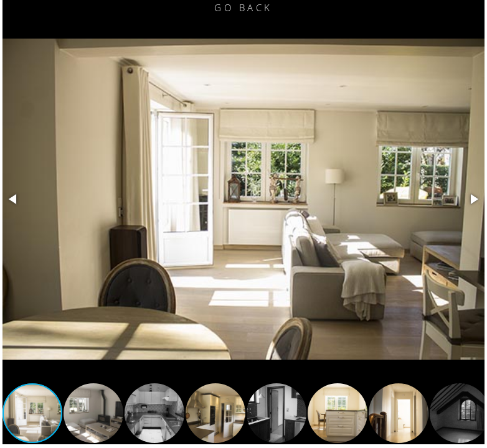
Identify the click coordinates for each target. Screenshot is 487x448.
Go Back (243, 7)
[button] (14, 199)
